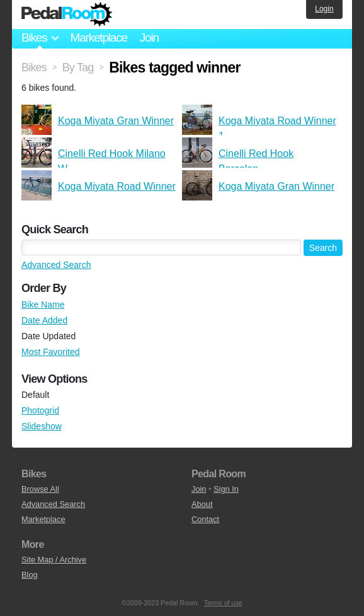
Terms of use (223, 603)
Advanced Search (56, 265)
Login (324, 9)
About (202, 504)
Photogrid (40, 410)
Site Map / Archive (54, 560)
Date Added (44, 320)
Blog (30, 575)
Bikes (34, 67)
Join (149, 38)
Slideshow (42, 426)
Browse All (40, 489)
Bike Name (43, 305)
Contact (205, 519)
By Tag (78, 67)
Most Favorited (51, 352)
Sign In (226, 489)
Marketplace (98, 38)
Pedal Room (67, 15)
